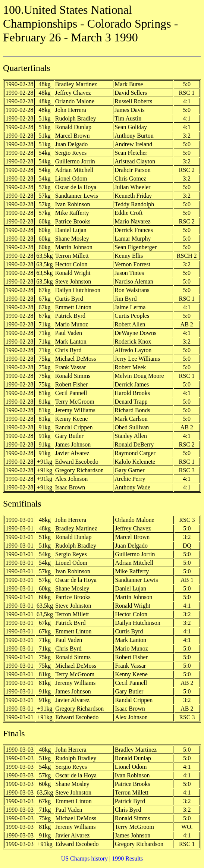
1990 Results (127, 858)
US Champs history (84, 858)
